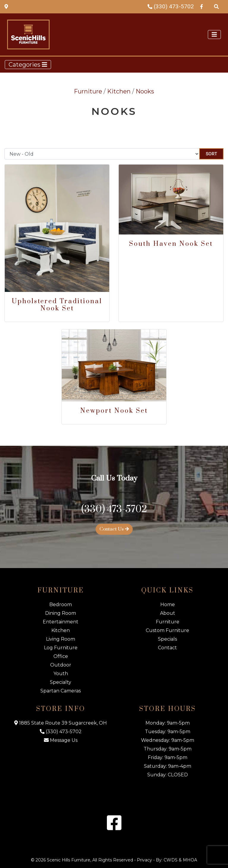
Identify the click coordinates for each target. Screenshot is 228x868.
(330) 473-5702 (171, 6)
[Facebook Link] (202, 6)
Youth (61, 674)
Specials (167, 639)
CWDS (171, 860)
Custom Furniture (167, 630)
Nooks (145, 91)
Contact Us (114, 529)
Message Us (61, 740)
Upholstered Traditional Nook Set (57, 305)
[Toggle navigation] (214, 35)
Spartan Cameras (61, 691)
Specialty (61, 682)
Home (168, 605)
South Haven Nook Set (171, 244)
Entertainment (61, 622)
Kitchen (119, 91)
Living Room (61, 639)
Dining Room (61, 613)
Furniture (88, 91)
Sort (211, 154)
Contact (167, 648)
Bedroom (61, 605)
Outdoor (61, 665)
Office (61, 656)
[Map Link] (6, 6)
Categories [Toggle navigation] (28, 65)
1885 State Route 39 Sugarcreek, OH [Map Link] (61, 723)
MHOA (190, 860)
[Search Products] (216, 6)
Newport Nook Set (114, 411)
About (168, 613)
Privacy (144, 860)
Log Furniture (61, 648)
